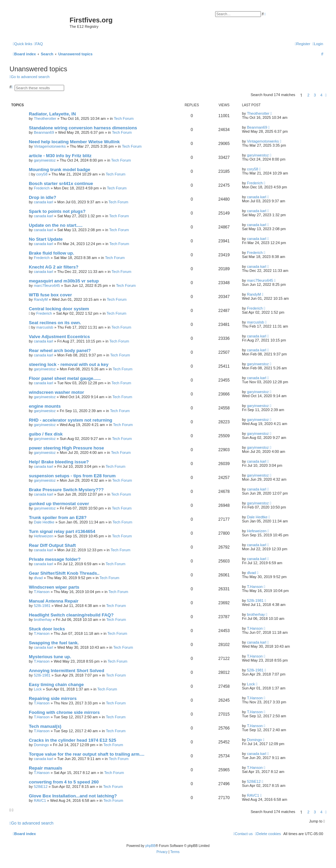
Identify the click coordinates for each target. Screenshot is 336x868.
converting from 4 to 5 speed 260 (64, 782)
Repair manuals (45, 768)
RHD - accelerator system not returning (71, 420)
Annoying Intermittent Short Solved (67, 671)
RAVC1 (40, 800)
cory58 (42, 174)
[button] (326, 95)
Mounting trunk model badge (60, 170)
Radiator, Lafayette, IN (52, 114)
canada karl (44, 202)
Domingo (41, 745)
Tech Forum (124, 118)
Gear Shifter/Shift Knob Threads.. (64, 573)
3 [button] (315, 95)
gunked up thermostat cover (59, 504)
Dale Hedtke (44, 522)
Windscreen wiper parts (54, 587)
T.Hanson (42, 592)
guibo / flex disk (46, 434)
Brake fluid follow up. (51, 253)
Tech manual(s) (45, 726)
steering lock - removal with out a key (69, 364)
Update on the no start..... (56, 225)
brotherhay (43, 620)
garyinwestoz (45, 160)
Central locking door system (59, 309)
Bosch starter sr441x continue (61, 183)
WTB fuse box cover (50, 295)
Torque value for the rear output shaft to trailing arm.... (87, 754)
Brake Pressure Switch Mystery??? (66, 490)
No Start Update (46, 239)
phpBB (150, 846)
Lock (38, 689)
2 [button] (308, 95)
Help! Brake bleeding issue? (59, 462)
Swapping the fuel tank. (54, 643)
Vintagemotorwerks (50, 146)
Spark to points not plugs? (57, 211)
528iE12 (41, 787)
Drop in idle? (43, 197)
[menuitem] (38, 44)
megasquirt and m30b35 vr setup (64, 281)
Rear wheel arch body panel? (60, 350)
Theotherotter (45, 118)
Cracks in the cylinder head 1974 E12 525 (72, 740)
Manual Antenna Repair (54, 601)
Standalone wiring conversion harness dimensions (83, 128)
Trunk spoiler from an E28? (58, 518)
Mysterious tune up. (50, 657)
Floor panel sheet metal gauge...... (65, 378)
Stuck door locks (47, 629)
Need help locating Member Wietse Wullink (74, 142)
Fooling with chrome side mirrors (64, 712)
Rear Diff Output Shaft (52, 545)
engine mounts (45, 406)
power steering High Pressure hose (66, 448)
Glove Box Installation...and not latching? (73, 796)
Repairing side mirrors (53, 698)
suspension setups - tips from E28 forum (72, 476)
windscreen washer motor (57, 392)
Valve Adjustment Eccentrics (59, 337)
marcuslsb (45, 327)
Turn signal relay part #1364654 (62, 531)
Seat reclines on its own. (55, 323)
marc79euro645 (47, 285)
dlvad (38, 578)
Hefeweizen (44, 536)
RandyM (41, 299)
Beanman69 (44, 132)
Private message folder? (55, 559)
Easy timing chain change (56, 685)
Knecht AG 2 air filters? (54, 267)
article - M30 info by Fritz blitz (60, 156)
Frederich (42, 188)
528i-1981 (42, 606)
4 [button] (321, 95)
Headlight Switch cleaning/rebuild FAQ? (71, 615)
